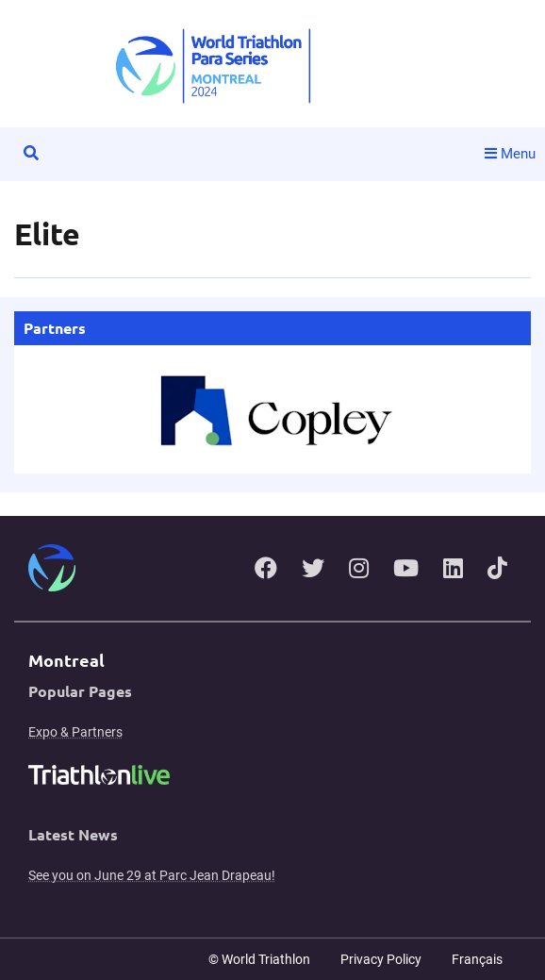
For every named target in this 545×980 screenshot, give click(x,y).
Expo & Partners (75, 732)
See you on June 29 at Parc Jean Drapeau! (152, 875)
